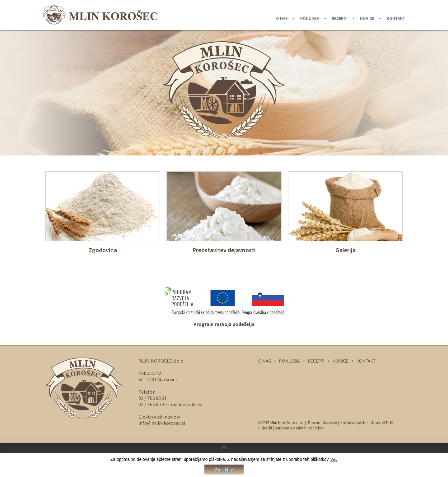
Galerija (345, 250)
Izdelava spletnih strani (361, 422)
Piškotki (265, 427)
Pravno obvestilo (323, 422)
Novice (367, 18)
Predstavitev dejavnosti (224, 250)
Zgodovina (103, 250)
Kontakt (396, 18)
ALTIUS (388, 422)
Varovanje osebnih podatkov (299, 427)
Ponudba (310, 18)
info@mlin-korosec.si (162, 422)
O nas (282, 18)
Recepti (340, 18)
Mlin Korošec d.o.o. (287, 422)
